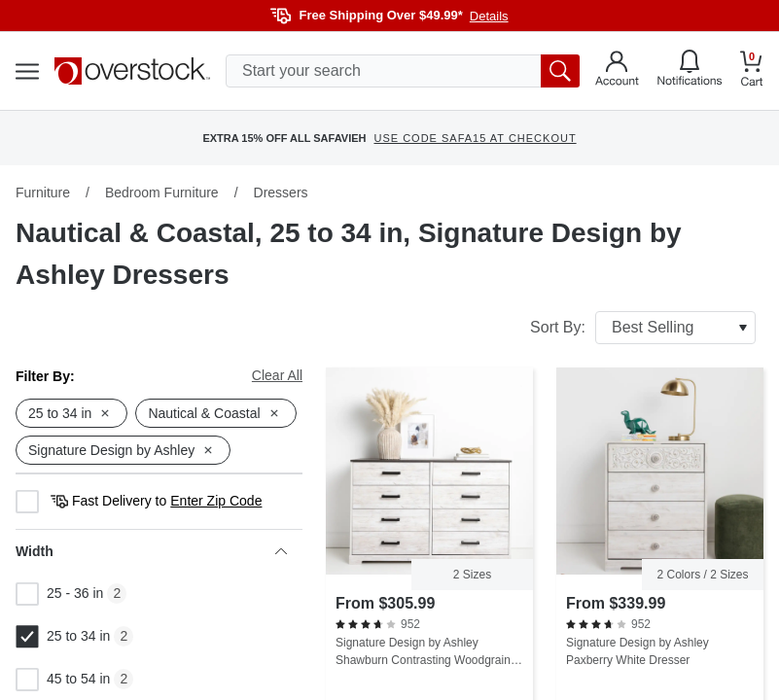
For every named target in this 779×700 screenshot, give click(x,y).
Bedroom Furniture (162, 192)
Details (489, 16)
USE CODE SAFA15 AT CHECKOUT (475, 138)
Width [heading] (151, 551)
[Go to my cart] (752, 71)
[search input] (403, 71)
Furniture (43, 192)
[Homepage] (132, 71)
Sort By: (643, 328)
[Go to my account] (617, 71)
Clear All (277, 375)
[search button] (560, 71)
